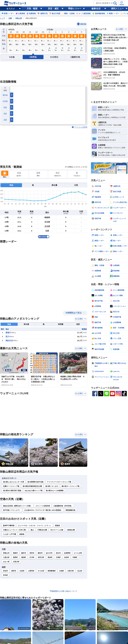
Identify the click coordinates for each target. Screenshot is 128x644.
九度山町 (6, 557)
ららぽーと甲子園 (10, 534)
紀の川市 (49, 553)
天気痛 (5, 101)
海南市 (15, 553)
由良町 (67, 557)
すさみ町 (41, 571)
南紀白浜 (9, 340)
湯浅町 (24, 557)
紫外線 (5, 95)
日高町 (58, 557)
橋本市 (24, 553)
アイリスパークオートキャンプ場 (59, 482)
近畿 (10, 18)
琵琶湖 (57, 526)
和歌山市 (6, 553)
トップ (2, 18)
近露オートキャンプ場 (11, 486)
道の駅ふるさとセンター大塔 (14, 482)
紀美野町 (67, 553)
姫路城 (22, 534)
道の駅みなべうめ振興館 (55, 491)
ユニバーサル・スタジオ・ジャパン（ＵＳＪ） (35, 526)
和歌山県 (19, 18)
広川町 (32, 557)
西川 (7, 337)
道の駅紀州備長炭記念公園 (32, 486)
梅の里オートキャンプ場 (70, 486)
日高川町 (16, 562)
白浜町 (22, 571)
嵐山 (32, 530)
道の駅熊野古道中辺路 (35, 482)
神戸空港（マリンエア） (12, 510)
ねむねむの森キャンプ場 (34, 491)
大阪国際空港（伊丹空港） (63, 506)
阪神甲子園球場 (9, 526)
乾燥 (5, 107)
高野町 (15, 557)
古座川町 (71, 571)
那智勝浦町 (52, 571)
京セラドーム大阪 (57, 530)
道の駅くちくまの (52, 486)
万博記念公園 (42, 530)
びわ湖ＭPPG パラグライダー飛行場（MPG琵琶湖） (43, 510)
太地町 (62, 571)
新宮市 (14, 571)
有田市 (32, 553)
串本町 (5, 575)
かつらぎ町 (78, 553)
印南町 (75, 557)
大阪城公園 (71, 530)
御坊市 (40, 553)
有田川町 (41, 557)
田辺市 (5, 571)
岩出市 (58, 553)
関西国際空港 (70, 510)
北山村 (80, 571)
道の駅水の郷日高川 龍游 (12, 491)
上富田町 (31, 571)
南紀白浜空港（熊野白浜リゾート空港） (18, 506)
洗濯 (5, 120)
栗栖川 (8, 333)
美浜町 (50, 557)
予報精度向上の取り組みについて (63, 591)
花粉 (5, 113)
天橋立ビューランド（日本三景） (15, 530)
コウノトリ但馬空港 (43, 506)
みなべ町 (6, 562)
